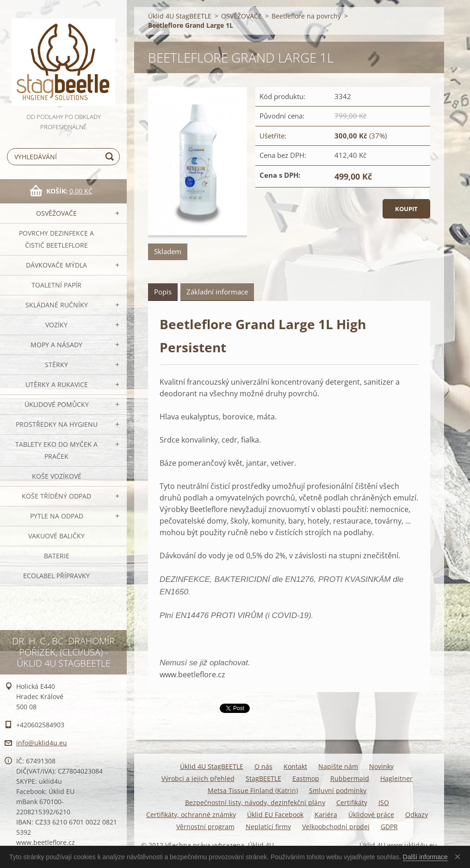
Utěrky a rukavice (57, 384)
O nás (263, 766)
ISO (384, 802)
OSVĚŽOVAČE (56, 213)
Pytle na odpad (57, 516)
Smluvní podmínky (338, 790)
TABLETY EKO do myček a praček (56, 450)
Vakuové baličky (56, 536)
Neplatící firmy (268, 827)
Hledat (111, 157)
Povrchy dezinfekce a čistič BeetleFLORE (56, 239)
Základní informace (217, 292)
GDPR (389, 827)
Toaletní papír (56, 285)
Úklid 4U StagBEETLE (180, 16)
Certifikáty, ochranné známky (191, 815)
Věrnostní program (205, 827)
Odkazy (417, 815)
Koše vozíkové (57, 476)
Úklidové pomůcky (57, 404)
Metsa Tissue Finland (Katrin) (253, 790)
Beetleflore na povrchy (306, 16)
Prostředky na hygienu (57, 424)
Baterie (57, 556)
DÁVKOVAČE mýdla (56, 265)
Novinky (381, 766)
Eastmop (306, 778)
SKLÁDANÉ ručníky (57, 305)
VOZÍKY (56, 325)
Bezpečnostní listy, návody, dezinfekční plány (255, 802)
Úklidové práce (371, 815)
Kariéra (326, 815)
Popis (163, 292)
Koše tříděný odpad (56, 496)
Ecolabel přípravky (56, 576)
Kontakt (295, 766)
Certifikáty (352, 802)
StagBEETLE (263, 778)
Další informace (425, 857)
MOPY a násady (56, 345)
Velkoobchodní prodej (336, 827)
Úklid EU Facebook (275, 815)
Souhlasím (459, 856)
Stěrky (56, 365)
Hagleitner (396, 778)
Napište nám (338, 766)
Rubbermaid (350, 778)
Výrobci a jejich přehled (198, 778)
